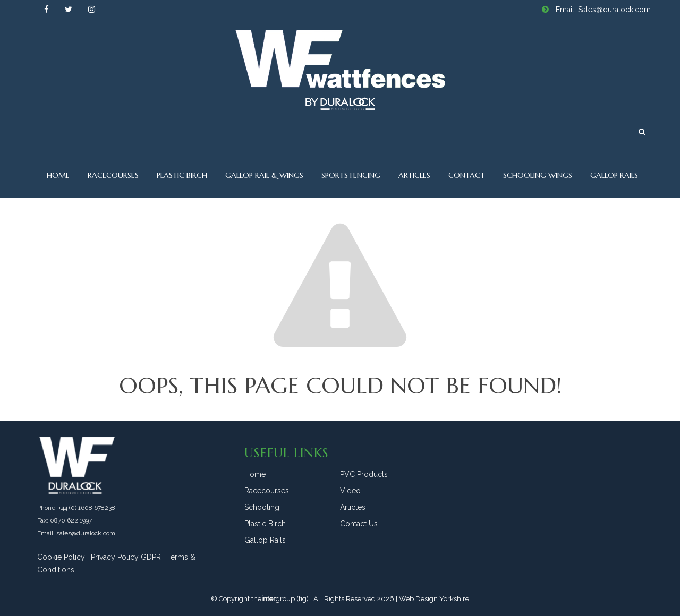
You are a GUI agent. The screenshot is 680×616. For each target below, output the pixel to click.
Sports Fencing (351, 175)
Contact (467, 175)
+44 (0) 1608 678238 (87, 508)
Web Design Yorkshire (434, 599)
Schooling (262, 507)
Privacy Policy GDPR (126, 557)
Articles (414, 175)
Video (350, 491)
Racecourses (113, 175)
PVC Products (364, 474)
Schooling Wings (538, 175)
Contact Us (359, 524)
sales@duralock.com (86, 533)
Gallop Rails (614, 175)
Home (58, 175)
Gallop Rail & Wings (264, 175)
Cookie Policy (61, 557)
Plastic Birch (182, 175)
